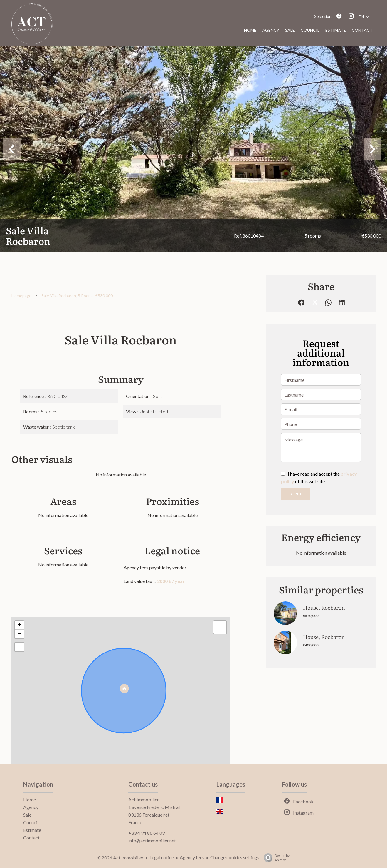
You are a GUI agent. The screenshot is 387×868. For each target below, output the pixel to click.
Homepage (21, 296)
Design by (275, 858)
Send (296, 494)
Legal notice (162, 857)
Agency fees (192, 857)
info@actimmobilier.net (152, 841)
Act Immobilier (144, 799)
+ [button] (20, 625)
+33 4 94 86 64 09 (147, 833)
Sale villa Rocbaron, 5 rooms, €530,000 (77, 296)
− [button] (20, 634)
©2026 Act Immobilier (121, 858)
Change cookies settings (235, 857)
